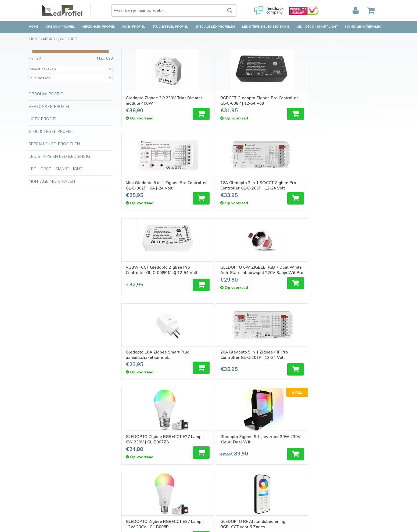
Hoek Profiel (134, 27)
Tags (125, 464)
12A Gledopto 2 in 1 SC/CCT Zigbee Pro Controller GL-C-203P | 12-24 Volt (354, 101)
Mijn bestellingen (227, 451)
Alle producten (133, 444)
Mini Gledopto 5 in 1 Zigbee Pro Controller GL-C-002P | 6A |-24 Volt (287, 101)
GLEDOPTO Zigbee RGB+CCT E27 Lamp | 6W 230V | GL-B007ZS (151, 270)
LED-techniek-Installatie (141, 501)
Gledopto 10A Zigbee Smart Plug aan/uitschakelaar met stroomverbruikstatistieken (287, 185)
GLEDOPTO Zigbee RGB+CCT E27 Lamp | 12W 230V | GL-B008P (286, 270)
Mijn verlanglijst (226, 464)
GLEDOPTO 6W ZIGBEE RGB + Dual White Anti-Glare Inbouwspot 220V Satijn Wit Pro (220, 185)
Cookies (35, 496)
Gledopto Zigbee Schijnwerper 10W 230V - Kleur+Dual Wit (151, 355)
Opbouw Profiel (60, 27)
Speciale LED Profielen (215, 27)
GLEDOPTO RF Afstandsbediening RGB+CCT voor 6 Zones (350, 270)
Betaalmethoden (43, 470)
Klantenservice (41, 464)
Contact (35, 444)
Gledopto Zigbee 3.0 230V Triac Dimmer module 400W (153, 101)
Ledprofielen (131, 488)
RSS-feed (129, 470)
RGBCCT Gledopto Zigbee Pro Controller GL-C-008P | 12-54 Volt (219, 101)
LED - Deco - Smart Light (317, 27)
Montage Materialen (363, 27)
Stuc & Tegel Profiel (170, 27)
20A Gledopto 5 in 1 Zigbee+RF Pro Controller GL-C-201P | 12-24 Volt (352, 185)
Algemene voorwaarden (49, 476)
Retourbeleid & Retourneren (53, 457)
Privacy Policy (40, 483)
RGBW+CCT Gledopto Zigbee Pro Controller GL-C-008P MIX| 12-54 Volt (153, 185)
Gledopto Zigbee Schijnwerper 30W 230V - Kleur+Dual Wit (218, 270)
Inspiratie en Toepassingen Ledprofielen (155, 495)
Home (33, 27)
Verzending (38, 451)
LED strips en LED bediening (266, 27)
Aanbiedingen (132, 457)
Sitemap (35, 489)
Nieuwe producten (136, 451)
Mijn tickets (222, 457)
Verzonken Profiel (98, 27)
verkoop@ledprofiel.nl (331, 466)
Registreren (222, 444)
